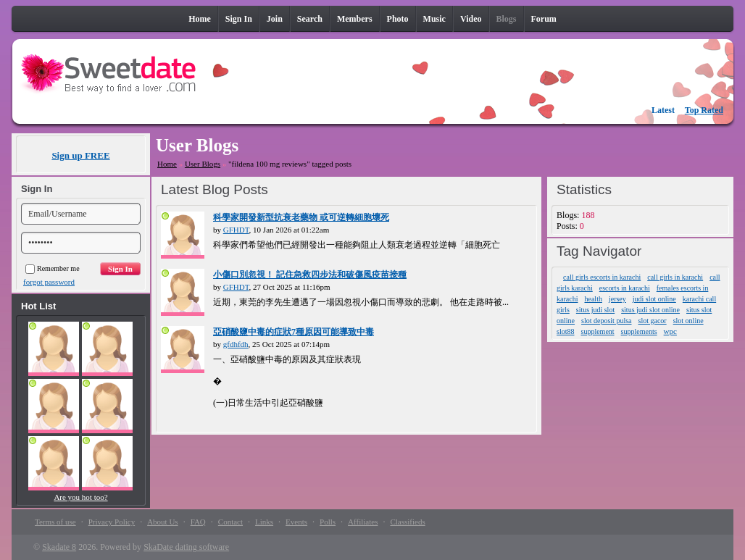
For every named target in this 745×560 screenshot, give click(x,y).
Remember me (53, 268)
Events (296, 522)
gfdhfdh (236, 344)
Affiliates (363, 522)
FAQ (198, 522)
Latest (663, 110)
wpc (670, 331)
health (593, 299)
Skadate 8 (59, 547)
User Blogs (203, 164)
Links (264, 522)
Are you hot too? (80, 497)
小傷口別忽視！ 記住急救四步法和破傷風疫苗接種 (310, 275)
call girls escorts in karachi (602, 277)
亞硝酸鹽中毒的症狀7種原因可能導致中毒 (294, 332)
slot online (688, 321)
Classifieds (407, 522)
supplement (598, 331)
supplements (639, 331)
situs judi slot (595, 310)
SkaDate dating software (186, 547)
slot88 (565, 331)
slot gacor (653, 321)
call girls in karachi (675, 277)
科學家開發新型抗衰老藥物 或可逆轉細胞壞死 (301, 217)
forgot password (49, 282)
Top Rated (704, 110)
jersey (617, 299)
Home (167, 164)
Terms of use (55, 522)
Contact (230, 522)
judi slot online (654, 299)
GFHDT (236, 230)
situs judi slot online (650, 310)
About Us (162, 522)
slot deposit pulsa (606, 321)
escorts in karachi (625, 288)
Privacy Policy (112, 522)
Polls (328, 522)
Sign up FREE (80, 155)
